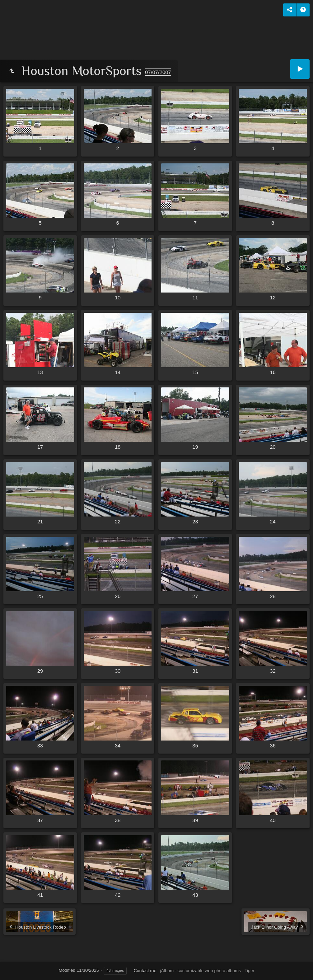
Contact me (145, 971)
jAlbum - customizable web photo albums (200, 971)
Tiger (250, 971)
